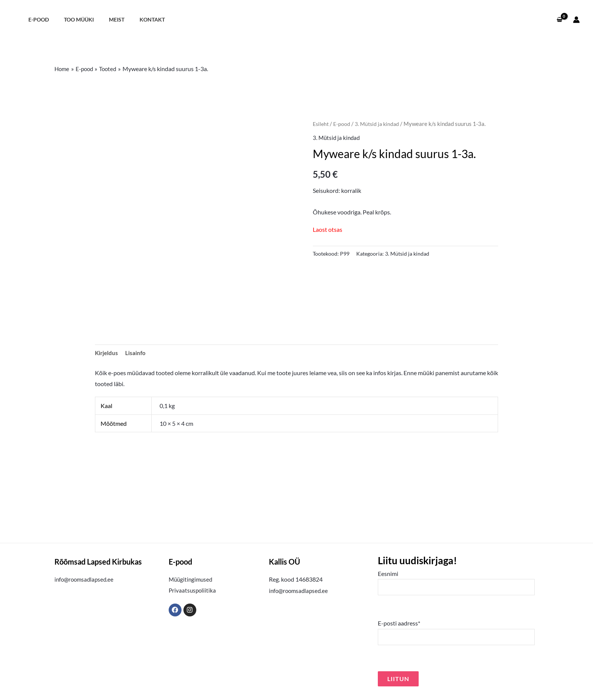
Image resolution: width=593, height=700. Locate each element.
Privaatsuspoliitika (193, 591)
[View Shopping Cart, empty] (559, 20)
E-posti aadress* (456, 635)
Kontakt (137, 19)
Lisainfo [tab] (137, 353)
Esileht (321, 124)
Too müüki (72, 19)
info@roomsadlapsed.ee (86, 580)
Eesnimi (456, 584)
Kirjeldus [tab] (107, 353)
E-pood (36, 19)
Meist (106, 19)
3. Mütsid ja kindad (380, 124)
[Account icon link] (576, 20)
